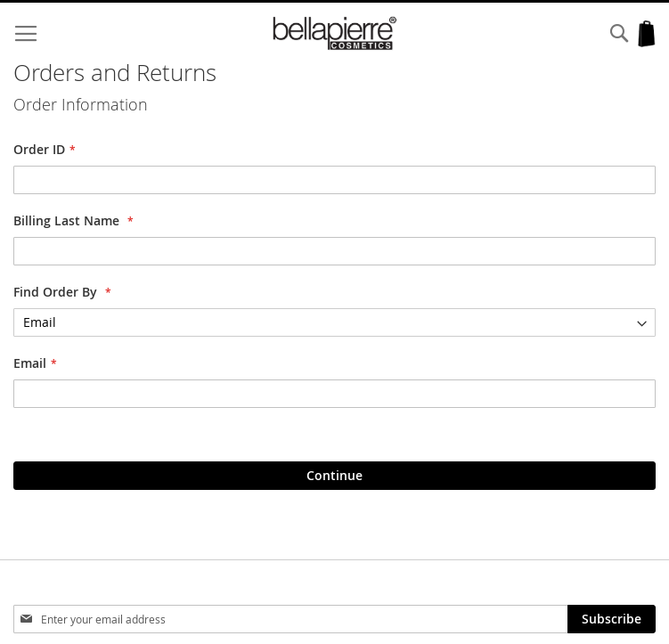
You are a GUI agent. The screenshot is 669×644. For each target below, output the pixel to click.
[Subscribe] (612, 619)
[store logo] (335, 33)
